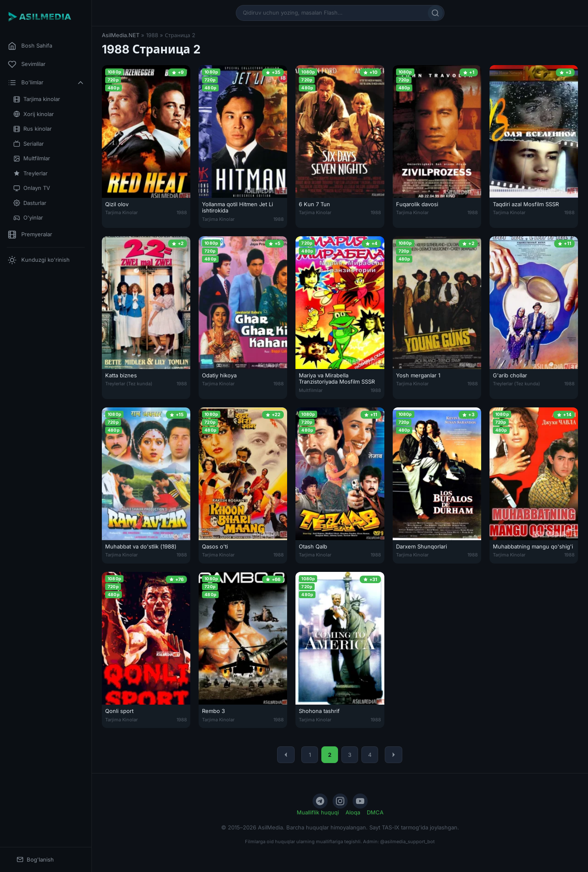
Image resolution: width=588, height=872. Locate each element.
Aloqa (353, 812)
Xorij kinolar (34, 114)
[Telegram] (320, 801)
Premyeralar (30, 235)
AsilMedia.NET (121, 35)
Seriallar (29, 144)
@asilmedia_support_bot (408, 842)
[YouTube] (360, 801)
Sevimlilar (27, 64)
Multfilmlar (32, 158)
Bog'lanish (35, 860)
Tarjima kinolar (37, 99)
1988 (182, 212)
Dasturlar (30, 203)
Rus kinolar (33, 129)
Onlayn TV (32, 188)
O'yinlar (28, 218)
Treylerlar (30, 173)
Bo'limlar (46, 83)
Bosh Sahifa (30, 46)
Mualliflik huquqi (318, 812)
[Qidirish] (435, 13)
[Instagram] (340, 801)
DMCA (375, 812)
